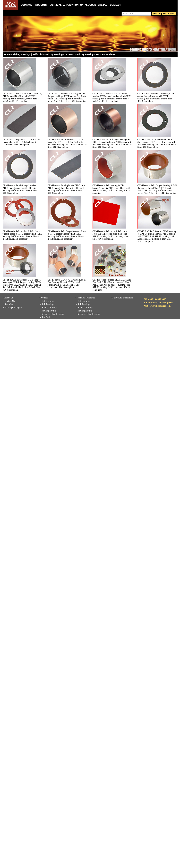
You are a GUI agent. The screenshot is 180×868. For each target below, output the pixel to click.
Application (71, 5)
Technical (55, 5)
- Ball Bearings (47, 301)
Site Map (103, 5)
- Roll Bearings (47, 304)
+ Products (43, 298)
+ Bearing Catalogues (13, 308)
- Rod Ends (45, 317)
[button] (16, 34)
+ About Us (8, 298)
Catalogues (88, 5)
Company (27, 5)
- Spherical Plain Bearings (52, 314)
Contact (115, 5)
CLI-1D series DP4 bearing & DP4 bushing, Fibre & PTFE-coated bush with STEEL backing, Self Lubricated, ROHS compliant (111, 189)
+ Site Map (8, 304)
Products (40, 5)
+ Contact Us (9, 301)
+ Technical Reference (85, 298)
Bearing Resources (164, 14)
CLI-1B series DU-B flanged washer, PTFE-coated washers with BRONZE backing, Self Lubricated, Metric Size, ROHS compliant (20, 189)
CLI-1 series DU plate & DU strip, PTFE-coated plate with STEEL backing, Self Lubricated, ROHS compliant (22, 142)
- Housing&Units (48, 311)
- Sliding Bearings (49, 308)
